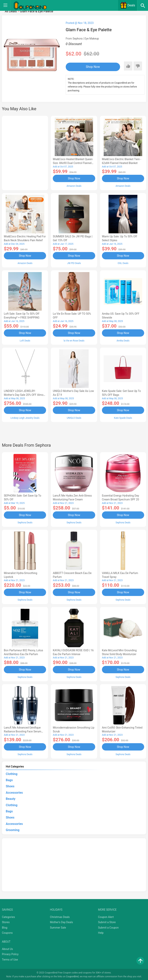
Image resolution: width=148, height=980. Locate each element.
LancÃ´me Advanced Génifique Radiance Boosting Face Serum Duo (23, 731)
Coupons (7, 932)
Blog (5, 927)
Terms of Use (10, 959)
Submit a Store (107, 921)
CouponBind (72, 976)
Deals (128, 5)
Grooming (13, 829)
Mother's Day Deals (61, 921)
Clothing (12, 773)
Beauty (11, 798)
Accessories (14, 792)
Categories (8, 916)
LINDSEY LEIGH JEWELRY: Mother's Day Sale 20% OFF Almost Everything (25, 395)
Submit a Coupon (108, 927)
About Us (7, 948)
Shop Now (89, 67)
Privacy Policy (10, 953)
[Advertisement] (25, 152)
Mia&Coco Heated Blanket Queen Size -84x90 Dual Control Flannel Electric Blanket (73, 163)
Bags (9, 779)
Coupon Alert (106, 916)
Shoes (10, 785)
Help (101, 932)
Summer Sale (58, 927)
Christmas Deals (60, 916)
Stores (6, 921)
